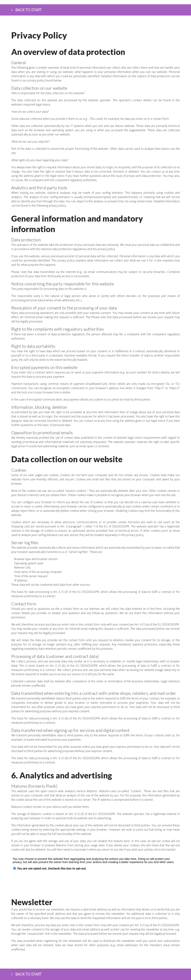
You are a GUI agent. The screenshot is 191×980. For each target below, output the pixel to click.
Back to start (26, 10)
